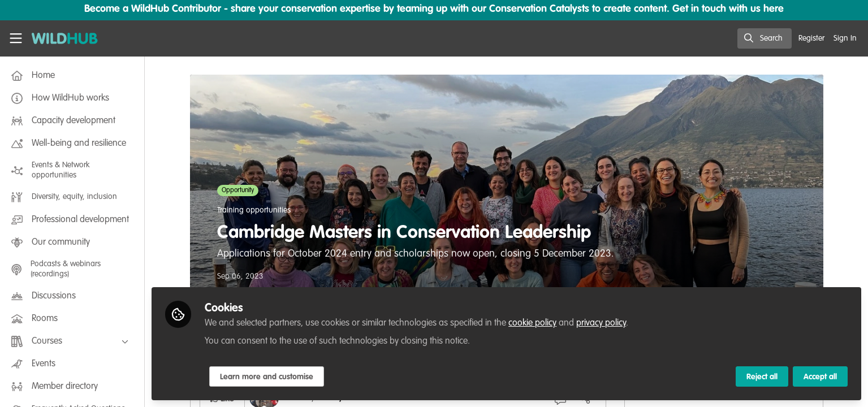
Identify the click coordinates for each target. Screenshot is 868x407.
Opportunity (238, 190)
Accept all (820, 377)
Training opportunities (254, 210)
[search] (765, 38)
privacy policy (601, 323)
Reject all (762, 377)
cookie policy (532, 323)
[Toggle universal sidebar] (16, 38)
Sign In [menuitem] (845, 38)
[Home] (61, 38)
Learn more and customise (267, 377)
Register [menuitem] (811, 38)
